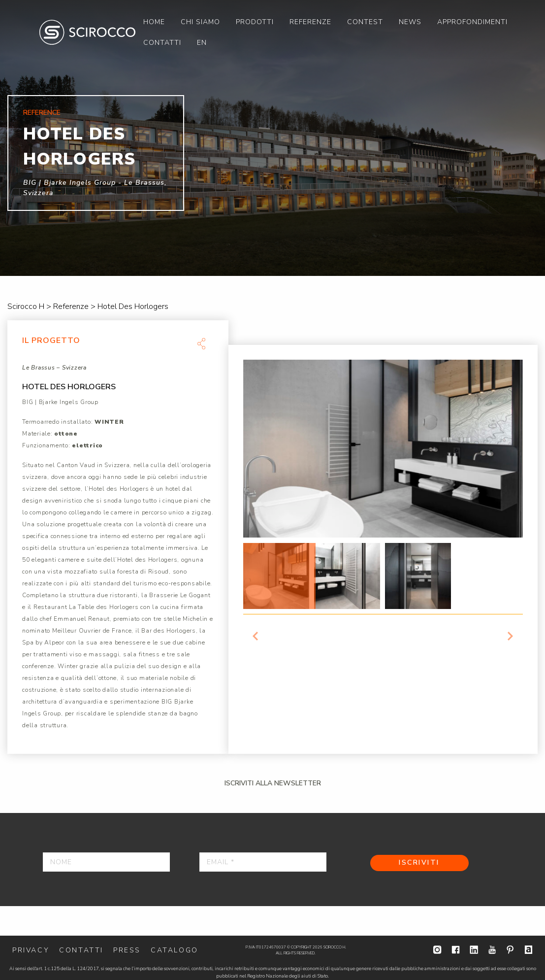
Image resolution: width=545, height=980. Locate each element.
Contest (365, 22)
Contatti (162, 43)
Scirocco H (87, 32)
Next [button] (511, 636)
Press (127, 950)
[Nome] (106, 862)
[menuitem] (154, 22)
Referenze (310, 22)
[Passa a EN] (202, 42)
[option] (272, 138)
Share (201, 343)
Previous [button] (256, 636)
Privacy (31, 950)
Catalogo (175, 950)
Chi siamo (200, 22)
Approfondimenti (472, 22)
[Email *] (263, 862)
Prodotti (255, 22)
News (410, 22)
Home (154, 22)
